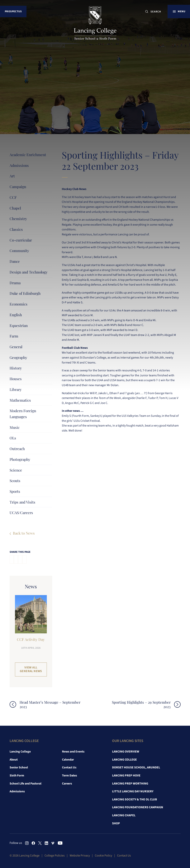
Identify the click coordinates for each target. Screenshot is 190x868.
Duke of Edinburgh (25, 293)
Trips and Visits (22, 502)
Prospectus (13, 11)
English (16, 315)
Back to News (24, 533)
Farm (14, 336)
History (16, 368)
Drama (15, 283)
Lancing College (20, 752)
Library (16, 389)
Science (16, 470)
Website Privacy (80, 856)
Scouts (15, 481)
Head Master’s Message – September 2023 (50, 704)
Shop (116, 823)
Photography (20, 459)
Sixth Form (17, 775)
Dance (15, 261)
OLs (13, 438)
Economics (19, 304)
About (14, 760)
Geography (18, 357)
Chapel (15, 208)
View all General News (31, 669)
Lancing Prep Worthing (130, 784)
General (16, 347)
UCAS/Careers (21, 513)
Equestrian (19, 325)
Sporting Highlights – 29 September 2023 (141, 704)
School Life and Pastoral (26, 784)
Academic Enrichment (28, 155)
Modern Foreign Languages (23, 414)
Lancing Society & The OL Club (135, 799)
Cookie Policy (103, 856)
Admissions (19, 165)
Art (12, 176)
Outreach (17, 449)
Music (15, 427)
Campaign (18, 187)
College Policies (55, 856)
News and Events (73, 752)
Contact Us (69, 767)
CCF (13, 197)
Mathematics (20, 400)
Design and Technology (29, 272)
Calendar (68, 760)
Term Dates (69, 775)
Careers (67, 784)
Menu (181, 11)
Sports (15, 491)
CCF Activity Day (31, 639)
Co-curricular (21, 240)
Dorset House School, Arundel (136, 767)
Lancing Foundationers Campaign (138, 807)
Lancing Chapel (124, 815)
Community (19, 251)
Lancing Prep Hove (126, 775)
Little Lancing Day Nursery (133, 791)
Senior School (19, 767)
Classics (16, 229)
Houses (16, 379)
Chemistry (18, 219)
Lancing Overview (126, 752)
